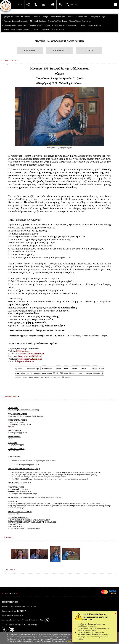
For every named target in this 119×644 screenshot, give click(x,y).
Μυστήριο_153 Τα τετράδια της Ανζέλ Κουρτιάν (60, 41)
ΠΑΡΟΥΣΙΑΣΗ (30, 50)
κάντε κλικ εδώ (14, 514)
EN (21, 4)
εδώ (69, 641)
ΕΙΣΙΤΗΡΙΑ (89, 50)
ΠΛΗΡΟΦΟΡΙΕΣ (60, 50)
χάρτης (11, 427)
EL (17, 4)
